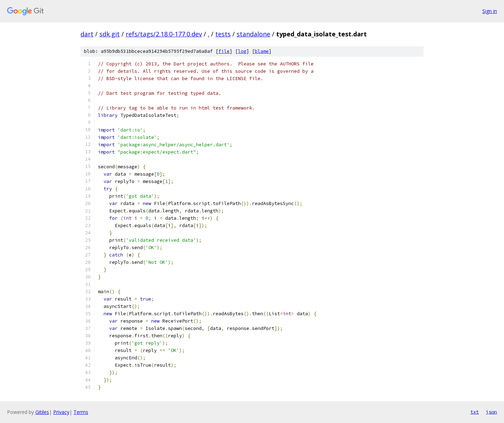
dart (87, 34)
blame (262, 51)
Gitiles (42, 412)
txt (475, 412)
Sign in (490, 11)
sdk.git (110, 34)
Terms (81, 412)
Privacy (61, 412)
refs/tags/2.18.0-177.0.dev (164, 34)
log (242, 51)
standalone (253, 34)
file (224, 51)
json (491, 412)
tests (223, 34)
